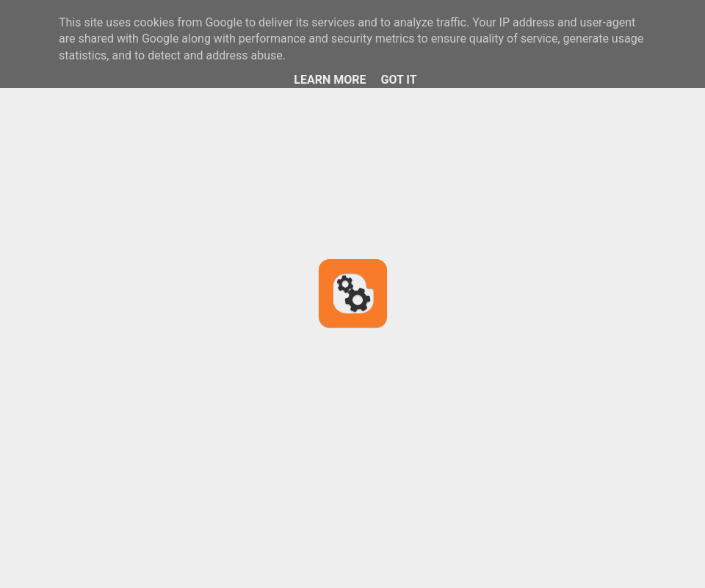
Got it (398, 80)
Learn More (330, 80)
